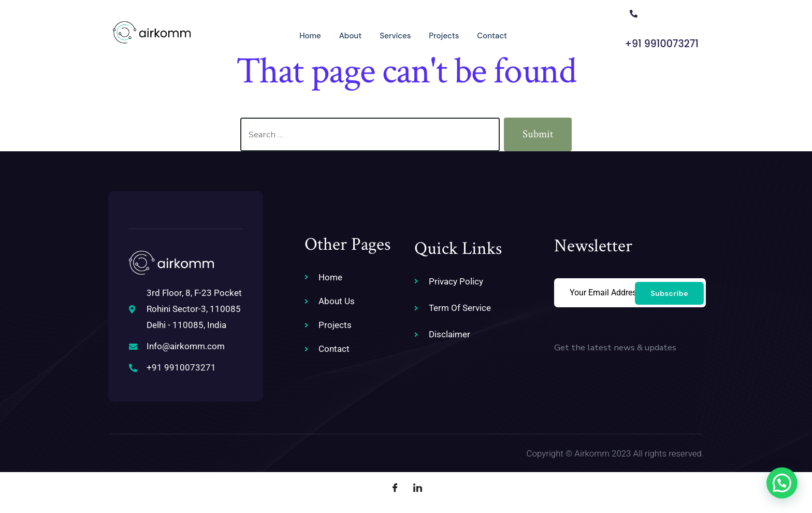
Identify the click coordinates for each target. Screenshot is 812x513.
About (331, 34)
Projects (426, 34)
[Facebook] (395, 487)
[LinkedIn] (417, 487)
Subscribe (669, 292)
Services (376, 34)
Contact (474, 34)
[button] (782, 483)
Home (290, 34)
